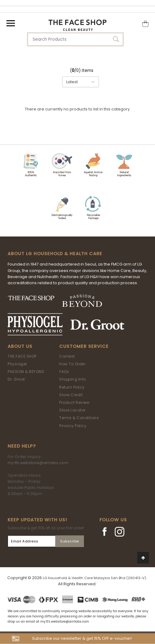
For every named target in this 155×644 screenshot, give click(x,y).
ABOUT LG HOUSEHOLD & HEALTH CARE (55, 254)
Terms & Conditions (79, 418)
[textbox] (75, 39)
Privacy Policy (73, 426)
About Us (20, 346)
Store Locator (72, 410)
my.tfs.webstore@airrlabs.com (38, 463)
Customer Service (84, 346)
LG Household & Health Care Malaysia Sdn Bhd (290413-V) (94, 578)
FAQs (64, 372)
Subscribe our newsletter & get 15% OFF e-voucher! (82, 638)
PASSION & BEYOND (26, 372)
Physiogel (17, 364)
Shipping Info (73, 379)
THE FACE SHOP (22, 356)
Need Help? (22, 446)
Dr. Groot (16, 379)
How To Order (72, 364)
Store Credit (71, 395)
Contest (67, 356)
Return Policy (72, 387)
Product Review (74, 402)
